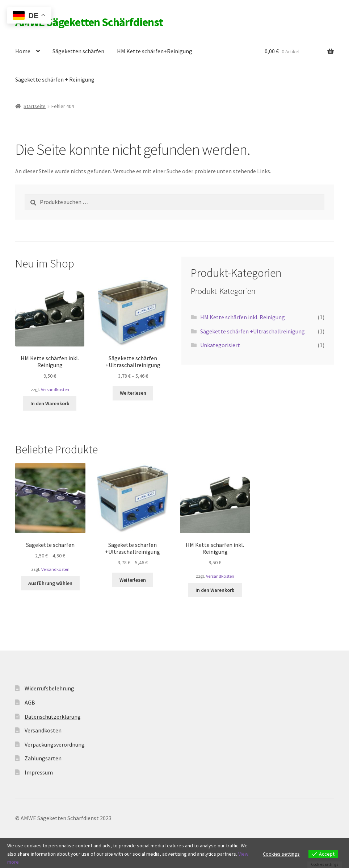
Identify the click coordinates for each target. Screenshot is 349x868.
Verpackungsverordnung (55, 744)
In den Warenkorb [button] (50, 403)
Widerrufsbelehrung (49, 688)
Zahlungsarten (43, 758)
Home (23, 51)
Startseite (35, 106)
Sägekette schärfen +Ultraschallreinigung (253, 331)
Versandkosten (55, 389)
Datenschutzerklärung (53, 717)
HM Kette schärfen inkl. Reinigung (243, 317)
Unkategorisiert (220, 345)
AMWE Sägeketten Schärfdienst (89, 22)
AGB (30, 702)
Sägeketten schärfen (78, 51)
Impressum (39, 772)
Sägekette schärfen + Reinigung (55, 79)
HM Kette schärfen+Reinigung (155, 51)
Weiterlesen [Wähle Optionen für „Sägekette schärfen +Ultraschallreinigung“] (133, 393)
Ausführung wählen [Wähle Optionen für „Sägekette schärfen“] (50, 583)
